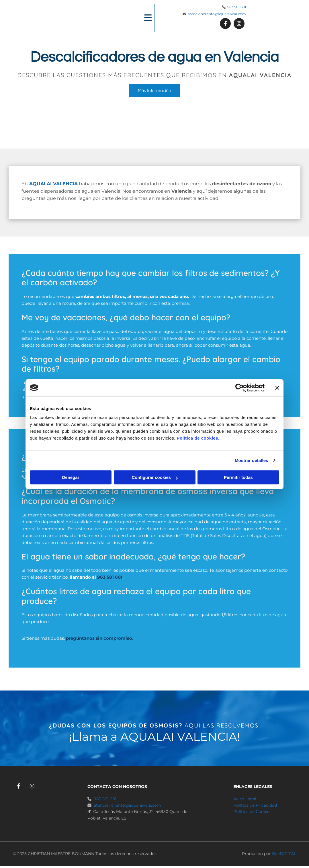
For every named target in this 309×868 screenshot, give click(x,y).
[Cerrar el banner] (277, 388)
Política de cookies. (198, 438)
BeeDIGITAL (284, 854)
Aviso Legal (245, 799)
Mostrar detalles (252, 460)
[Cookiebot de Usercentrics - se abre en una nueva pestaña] (239, 388)
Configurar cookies (155, 477)
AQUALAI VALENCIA (53, 184)
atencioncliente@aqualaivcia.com (217, 14)
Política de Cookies (252, 812)
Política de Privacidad (255, 805)
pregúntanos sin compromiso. (100, 638)
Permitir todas (238, 477)
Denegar (71, 477)
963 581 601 (237, 7)
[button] (130, 18)
